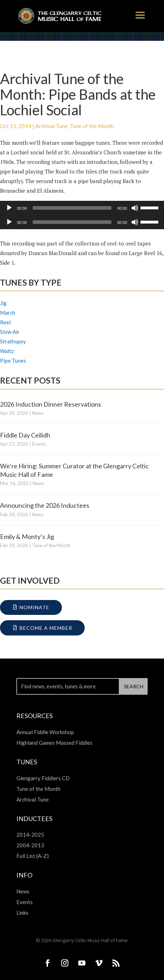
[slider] (72, 208)
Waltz (7, 351)
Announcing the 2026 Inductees (45, 505)
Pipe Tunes (13, 360)
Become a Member (46, 628)
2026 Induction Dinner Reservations (51, 404)
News (38, 413)
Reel (5, 322)
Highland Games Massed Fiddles (54, 743)
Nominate (35, 607)
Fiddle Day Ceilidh (25, 435)
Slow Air (10, 332)
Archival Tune (51, 126)
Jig (3, 303)
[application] (82, 208)
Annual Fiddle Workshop (45, 732)
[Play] (9, 208)
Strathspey (13, 341)
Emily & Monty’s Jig (27, 536)
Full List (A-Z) (33, 856)
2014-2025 (30, 835)
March (8, 313)
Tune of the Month (92, 126)
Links (22, 913)
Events (39, 444)
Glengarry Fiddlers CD (43, 778)
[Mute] (135, 208)
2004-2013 (30, 845)
